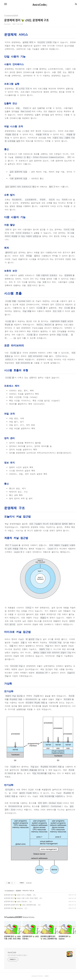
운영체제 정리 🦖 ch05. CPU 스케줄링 (18, 895)
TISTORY (40, 976)
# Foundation (9, 891)
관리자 (47, 976)
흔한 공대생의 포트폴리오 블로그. (18, 955)
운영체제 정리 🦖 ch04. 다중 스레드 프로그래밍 (21, 898)
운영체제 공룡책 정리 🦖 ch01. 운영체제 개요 (20, 905)
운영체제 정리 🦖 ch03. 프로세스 (16, 901)
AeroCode (12, 952)
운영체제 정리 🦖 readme (13, 908)
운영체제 (18, 891)
